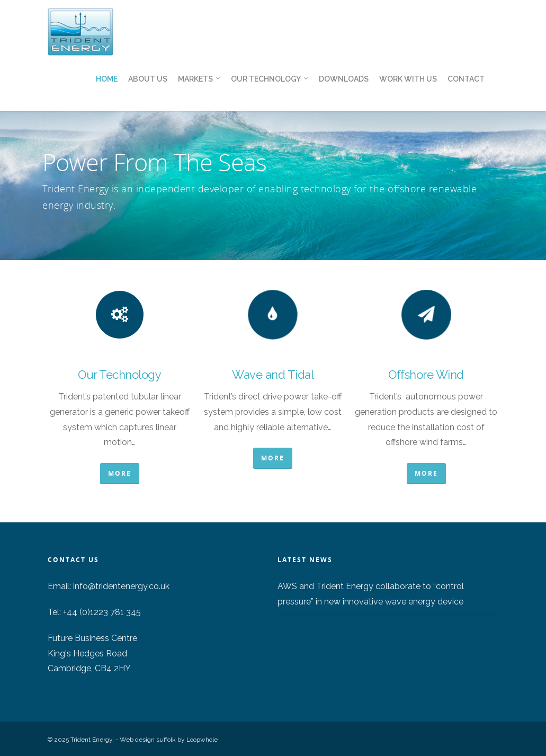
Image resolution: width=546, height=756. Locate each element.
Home (107, 79)
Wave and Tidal (273, 375)
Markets (200, 79)
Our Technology (270, 79)
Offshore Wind (426, 375)
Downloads (344, 79)
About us (148, 79)
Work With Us (408, 79)
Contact (466, 79)
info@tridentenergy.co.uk (121, 586)
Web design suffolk (148, 740)
